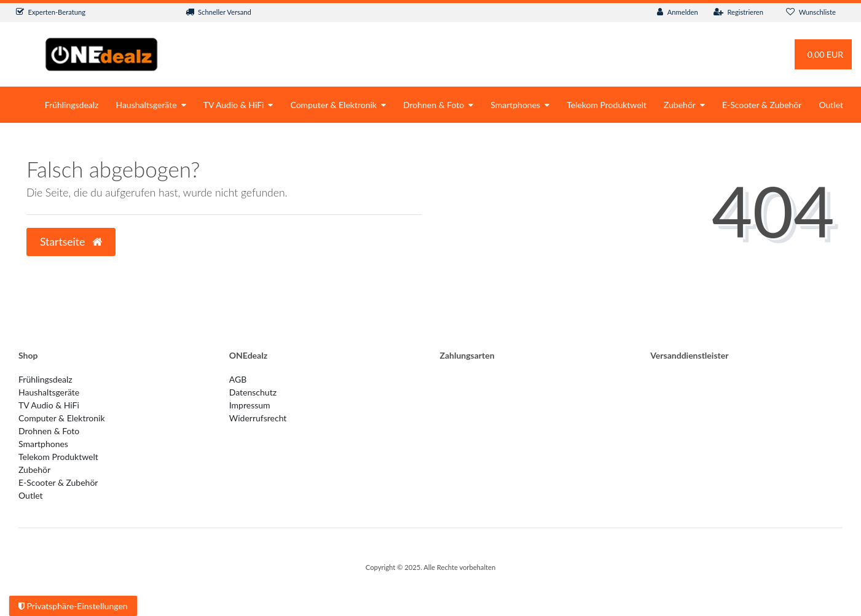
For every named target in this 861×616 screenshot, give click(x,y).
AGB (238, 379)
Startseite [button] (71, 242)
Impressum (250, 405)
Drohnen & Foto (434, 105)
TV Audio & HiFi (234, 105)
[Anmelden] (678, 13)
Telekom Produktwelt (607, 105)
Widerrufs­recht (258, 418)
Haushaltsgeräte (146, 105)
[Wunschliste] (811, 13)
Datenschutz (253, 392)
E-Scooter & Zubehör (762, 105)
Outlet (831, 105)
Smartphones (515, 105)
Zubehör (680, 105)
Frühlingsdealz (72, 105)
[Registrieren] (738, 13)
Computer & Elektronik (333, 105)
